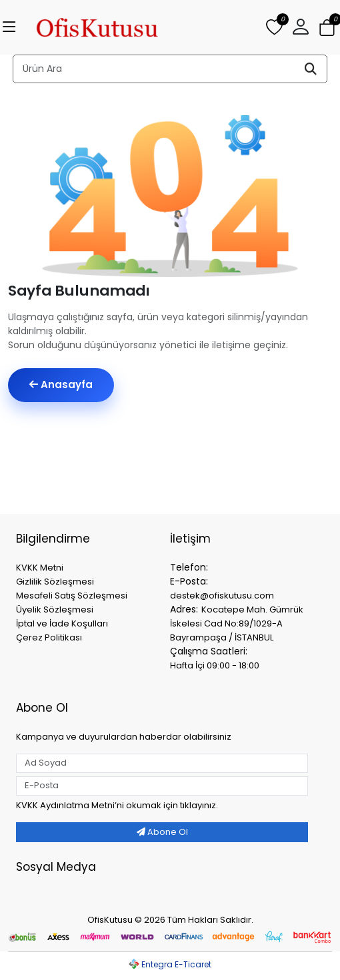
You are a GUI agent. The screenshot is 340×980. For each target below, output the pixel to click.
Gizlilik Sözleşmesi (55, 582)
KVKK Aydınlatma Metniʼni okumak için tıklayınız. (117, 805)
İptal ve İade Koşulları (62, 623)
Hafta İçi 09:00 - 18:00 (215, 665)
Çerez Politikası (49, 637)
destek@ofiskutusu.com (222, 596)
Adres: (184, 609)
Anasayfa (61, 384)
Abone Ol (162, 832)
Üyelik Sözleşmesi (55, 610)
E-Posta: (189, 581)
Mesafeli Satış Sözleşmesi (72, 596)
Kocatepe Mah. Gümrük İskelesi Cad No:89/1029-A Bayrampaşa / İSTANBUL (237, 623)
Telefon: (189, 567)
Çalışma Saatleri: (209, 651)
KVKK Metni (40, 568)
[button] (301, 27)
